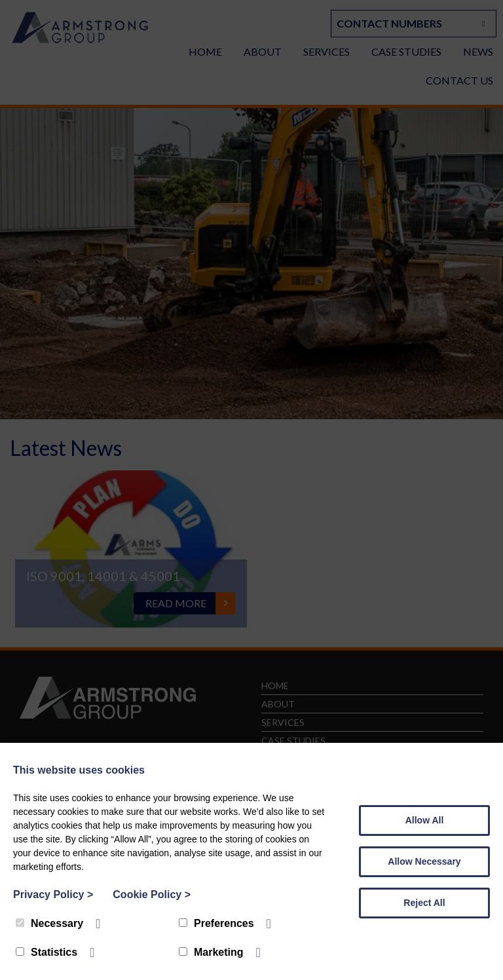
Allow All (425, 820)
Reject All (424, 903)
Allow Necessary (424, 861)
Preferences (216, 923)
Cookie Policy (152, 895)
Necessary (49, 923)
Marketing (211, 952)
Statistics (47, 952)
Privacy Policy (53, 895)
